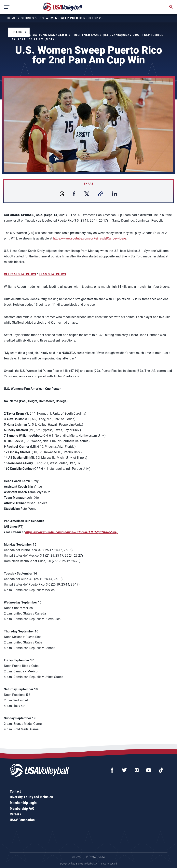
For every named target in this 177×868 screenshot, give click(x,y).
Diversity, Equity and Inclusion (31, 797)
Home (12, 18)
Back (18, 32)
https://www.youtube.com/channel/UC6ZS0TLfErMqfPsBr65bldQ (71, 532)
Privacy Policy (96, 857)
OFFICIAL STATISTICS (20, 274)
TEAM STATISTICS (52, 274)
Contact (15, 791)
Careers (15, 814)
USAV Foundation (22, 820)
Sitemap (77, 857)
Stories (27, 18)
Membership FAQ (22, 808)
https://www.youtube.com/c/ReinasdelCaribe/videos (90, 238)
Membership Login (23, 803)
